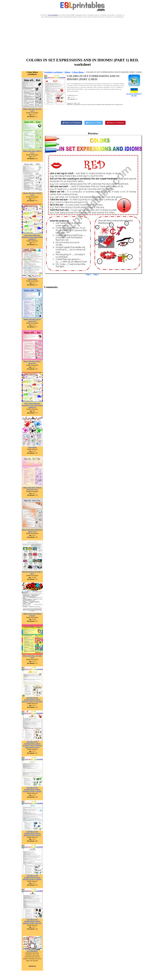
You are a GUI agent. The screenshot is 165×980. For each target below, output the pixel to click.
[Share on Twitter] (94, 123)
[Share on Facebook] (71, 123)
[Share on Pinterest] (115, 123)
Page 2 (96, 274)
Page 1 (89, 274)
